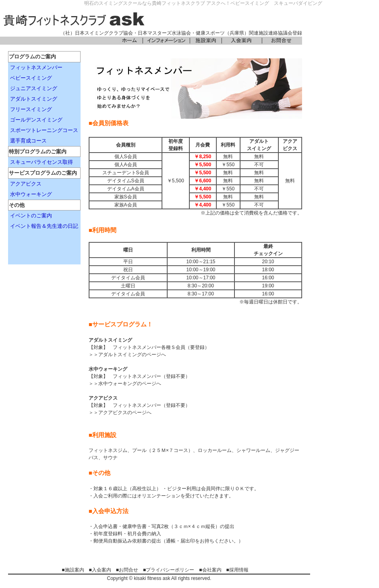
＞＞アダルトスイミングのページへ (127, 355)
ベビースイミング (31, 78)
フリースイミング (31, 109)
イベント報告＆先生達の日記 (44, 226)
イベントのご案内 (31, 216)
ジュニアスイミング (34, 88)
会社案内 (212, 570)
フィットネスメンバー (36, 67)
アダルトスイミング (34, 99)
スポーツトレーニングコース (44, 130)
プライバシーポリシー (170, 570)
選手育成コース (28, 141)
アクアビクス (26, 184)
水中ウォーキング (31, 194)
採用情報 (239, 570)
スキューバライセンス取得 (41, 162)
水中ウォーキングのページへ (130, 384)
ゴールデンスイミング (36, 120)
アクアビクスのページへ (125, 413)
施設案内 (75, 570)
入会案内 (101, 570)
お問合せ (128, 570)
